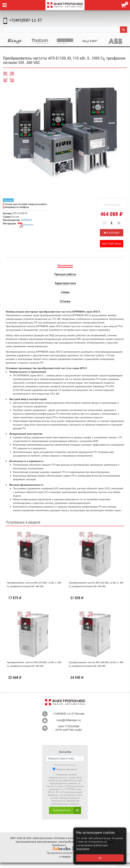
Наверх (65, 857)
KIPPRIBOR (26, 220)
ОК (100, 858)
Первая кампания (67, 769)
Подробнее (83, 849)
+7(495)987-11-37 (26, 20)
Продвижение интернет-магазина (65, 853)
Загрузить (25, 225)
